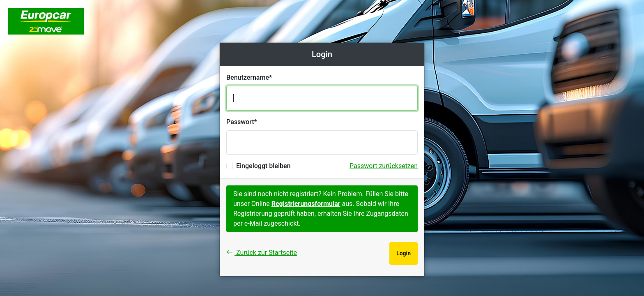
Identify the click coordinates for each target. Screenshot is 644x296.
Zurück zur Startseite (262, 253)
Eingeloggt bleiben (263, 166)
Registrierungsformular (306, 204)
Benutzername (248, 77)
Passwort (240, 122)
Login (404, 253)
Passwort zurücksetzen (384, 166)
